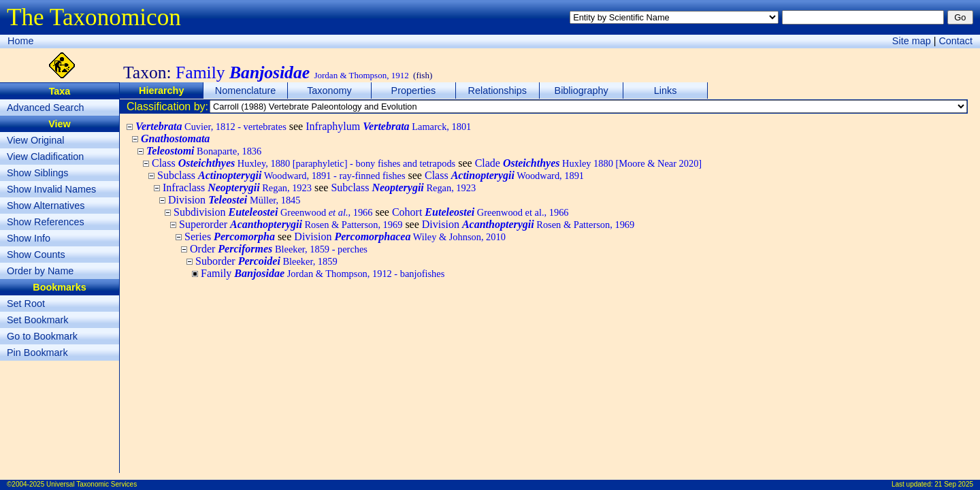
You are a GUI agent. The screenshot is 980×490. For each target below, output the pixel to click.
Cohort (480, 212)
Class (304, 163)
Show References (46, 222)
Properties (414, 91)
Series (230, 236)
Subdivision (273, 212)
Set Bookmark (37, 320)
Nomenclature (246, 91)
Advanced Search (46, 108)
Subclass (281, 175)
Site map (912, 41)
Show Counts (36, 255)
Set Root (26, 304)
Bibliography (582, 91)
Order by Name (40, 271)
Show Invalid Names (51, 189)
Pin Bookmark (37, 353)
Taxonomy (329, 91)
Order (279, 249)
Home (20, 41)
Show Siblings (37, 173)
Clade (589, 163)
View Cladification (45, 157)
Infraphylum (388, 126)
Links (666, 91)
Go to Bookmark (42, 336)
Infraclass (237, 187)
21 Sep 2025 (954, 484)
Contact (955, 41)
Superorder (291, 224)
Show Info (29, 238)
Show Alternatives (46, 206)
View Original (36, 140)
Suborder (266, 261)
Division (234, 200)
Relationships (497, 91)
